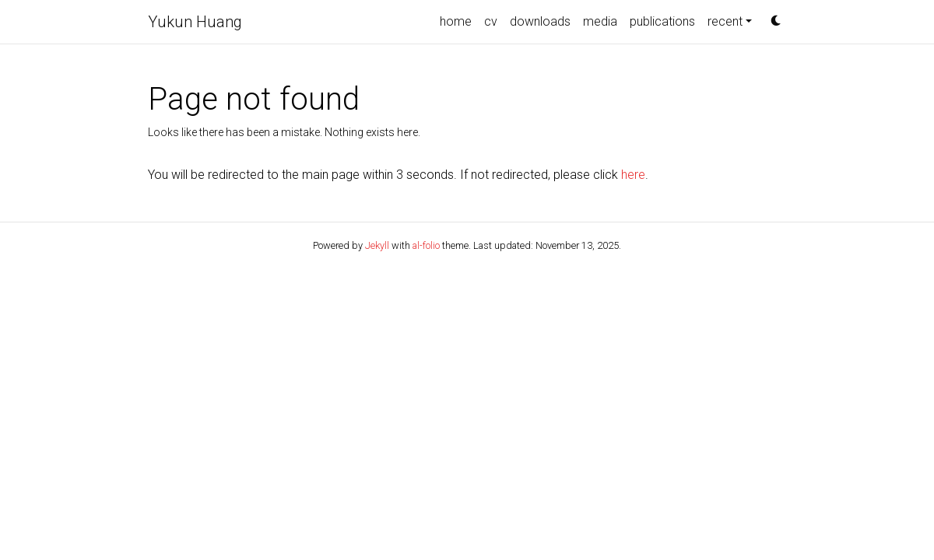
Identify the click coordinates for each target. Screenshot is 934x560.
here (633, 175)
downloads (540, 21)
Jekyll (377, 245)
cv (491, 21)
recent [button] (725, 21)
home (456, 21)
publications (662, 21)
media (600, 21)
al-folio (426, 245)
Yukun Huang (195, 22)
